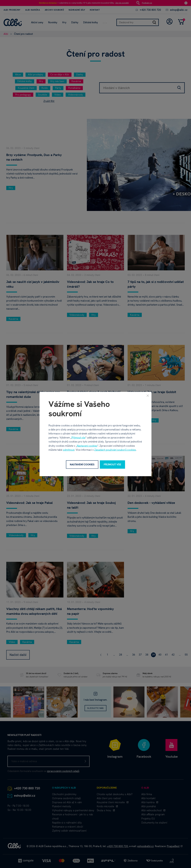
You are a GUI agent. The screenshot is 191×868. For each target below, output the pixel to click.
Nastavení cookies (87, 446)
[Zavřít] (148, 396)
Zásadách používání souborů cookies (115, 450)
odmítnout (69, 450)
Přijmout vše (78, 438)
